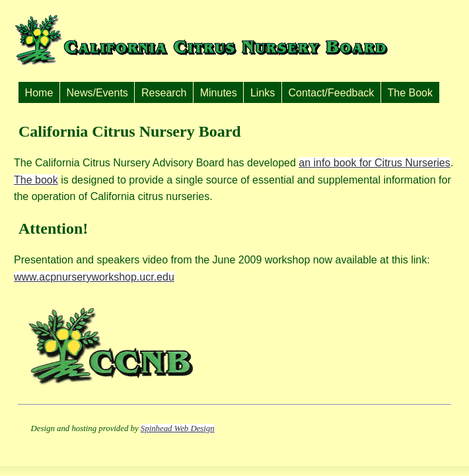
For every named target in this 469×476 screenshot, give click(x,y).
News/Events (97, 93)
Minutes (219, 93)
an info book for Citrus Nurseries (374, 163)
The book (36, 180)
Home (39, 93)
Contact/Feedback (331, 93)
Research (164, 93)
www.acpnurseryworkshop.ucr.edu (94, 277)
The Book (410, 93)
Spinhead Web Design (178, 428)
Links (263, 93)
